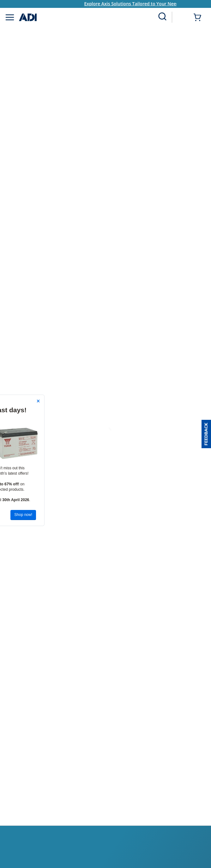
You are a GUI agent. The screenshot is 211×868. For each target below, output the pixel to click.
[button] (206, 434)
